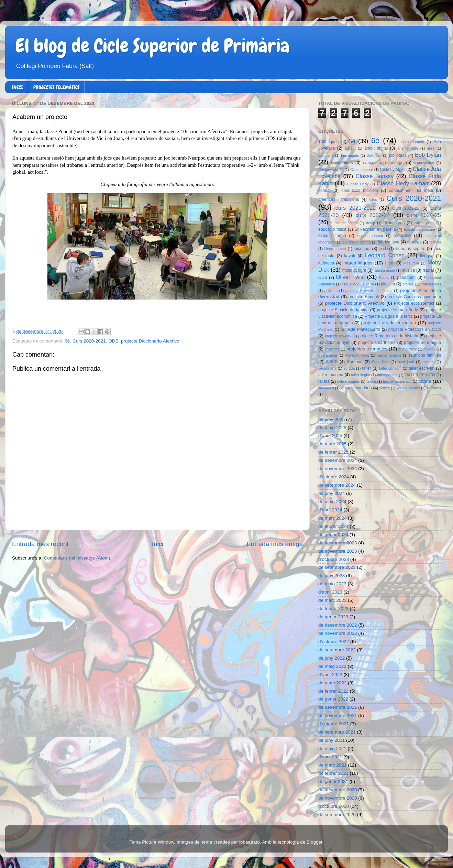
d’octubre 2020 (334, 806)
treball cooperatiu (397, 381)
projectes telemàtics (367, 349)
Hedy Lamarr (335, 249)
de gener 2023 (333, 617)
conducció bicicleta (360, 191)
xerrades (434, 388)
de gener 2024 (333, 535)
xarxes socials (408, 388)
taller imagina (331, 375)
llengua (427, 256)
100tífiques (328, 142)
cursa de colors (344, 223)
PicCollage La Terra (358, 284)
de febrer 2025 (333, 452)
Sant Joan (381, 362)
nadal (428, 270)
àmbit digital (376, 148)
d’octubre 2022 (334, 642)
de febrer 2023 (333, 609)
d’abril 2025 (330, 436)
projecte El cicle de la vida (344, 310)
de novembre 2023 (338, 551)
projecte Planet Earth (360, 329)
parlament (406, 278)
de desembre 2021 (338, 707)
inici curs (362, 249)
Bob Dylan (428, 155)
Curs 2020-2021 (89, 341)
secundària (327, 368)
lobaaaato (249, 842)
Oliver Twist (350, 277)
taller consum (390, 368)
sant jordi (406, 362)
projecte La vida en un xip (388, 323)
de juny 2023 (332, 576)
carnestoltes (424, 163)
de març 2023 (333, 600)
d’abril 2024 (330, 510)
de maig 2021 (332, 748)
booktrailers (342, 163)
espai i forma (332, 236)
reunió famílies (389, 355)
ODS (113, 341)
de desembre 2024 (338, 460)
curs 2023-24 (373, 215)
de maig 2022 (332, 666)
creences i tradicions (339, 199)
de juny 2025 (332, 419)
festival (435, 242)
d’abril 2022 (330, 675)
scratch (428, 362)
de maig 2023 (332, 584)
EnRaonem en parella (375, 229)
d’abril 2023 (330, 592)
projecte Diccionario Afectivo (150, 341)
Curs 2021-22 (406, 208)
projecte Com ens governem (414, 297)
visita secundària (356, 388)
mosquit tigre (354, 270)
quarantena (328, 355)
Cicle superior (362, 170)
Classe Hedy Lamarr (403, 183)
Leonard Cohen (385, 255)
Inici (158, 544)
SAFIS (332, 362)
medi (390, 263)
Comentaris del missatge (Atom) (77, 558)
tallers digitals (349, 381)
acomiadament (412, 142)
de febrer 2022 (333, 691)
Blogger (314, 842)
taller (366, 368)
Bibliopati (374, 155)
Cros (373, 199)
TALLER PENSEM (420, 375)
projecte (331, 291)
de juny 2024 (332, 493)
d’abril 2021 (330, 757)
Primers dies (431, 284)
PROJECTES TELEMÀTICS (56, 87)
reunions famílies (425, 355)
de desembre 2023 (338, 543)
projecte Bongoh (364, 297)
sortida (349, 368)
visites (385, 388)
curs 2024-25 (424, 215)
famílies (415, 242)
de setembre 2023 (337, 567)
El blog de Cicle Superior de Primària (153, 46)
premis (408, 284)
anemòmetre (408, 148)
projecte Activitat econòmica (369, 291)
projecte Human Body (397, 310)
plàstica (388, 284)
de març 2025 (333, 444)
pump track (408, 349)
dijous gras (394, 223)
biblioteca (398, 155)
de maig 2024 (332, 502)
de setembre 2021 (337, 732)
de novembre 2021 (338, 715)
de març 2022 (333, 683)
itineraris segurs (410, 249)
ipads (383, 249)
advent (350, 148)
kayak (350, 256)
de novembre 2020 (338, 798)
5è (352, 141)
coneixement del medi (411, 191)
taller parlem (387, 375)
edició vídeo (424, 223)
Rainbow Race (357, 355)
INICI (17, 87)
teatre (372, 381)
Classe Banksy (375, 176)
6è (67, 341)
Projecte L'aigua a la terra (389, 316)
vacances (326, 388)
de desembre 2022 (338, 625)
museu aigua (384, 270)
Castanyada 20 (331, 170)
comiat (324, 191)
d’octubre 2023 (334, 559)
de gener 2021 (333, 782)
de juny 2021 (332, 740)
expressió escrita (357, 242)
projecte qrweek (338, 336)
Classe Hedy (358, 184)
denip (371, 223)
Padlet (384, 278)
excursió (402, 235)
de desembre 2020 (338, 790)
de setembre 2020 (337, 815)
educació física (332, 229)
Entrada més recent (40, 544)
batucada (326, 155)
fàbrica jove (389, 242)
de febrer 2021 (333, 773)
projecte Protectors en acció (415, 329)
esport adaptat (370, 236)
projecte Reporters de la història (388, 336)
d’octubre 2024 (334, 477)
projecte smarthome (377, 343)
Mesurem (411, 263)
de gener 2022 (333, 699)
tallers (324, 381)
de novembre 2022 (338, 633)
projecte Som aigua (422, 343)
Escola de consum (419, 229)
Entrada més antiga (275, 544)
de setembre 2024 (337, 485)
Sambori (355, 362)
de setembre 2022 (337, 650)
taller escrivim (422, 368)
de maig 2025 (332, 428)
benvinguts (350, 155)
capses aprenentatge (384, 163)
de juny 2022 (332, 658)
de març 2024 (333, 518)
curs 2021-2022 (356, 208)
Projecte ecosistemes (414, 303)
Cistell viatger (392, 170)
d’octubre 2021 (334, 724)
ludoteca (326, 263)
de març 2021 (333, 765)
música (408, 270)
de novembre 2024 (338, 469)
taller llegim (360, 375)
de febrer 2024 (333, 526)
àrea (431, 148)
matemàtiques (358, 263)
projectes (332, 349)
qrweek (429, 349)
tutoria (425, 381)
